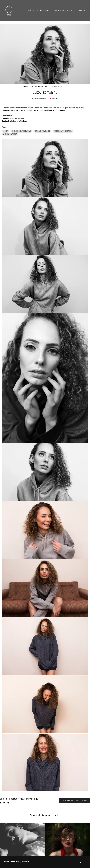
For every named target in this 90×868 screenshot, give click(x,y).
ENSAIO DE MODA (10, 134)
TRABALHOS (43, 10)
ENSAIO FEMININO (43, 131)
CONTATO (80, 10)
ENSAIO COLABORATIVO (22, 131)
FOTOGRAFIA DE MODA (63, 131)
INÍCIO (31, 10)
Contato (26, 862)
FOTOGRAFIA (58, 10)
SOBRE (70, 10)
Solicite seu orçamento (75, 801)
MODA (5, 131)
